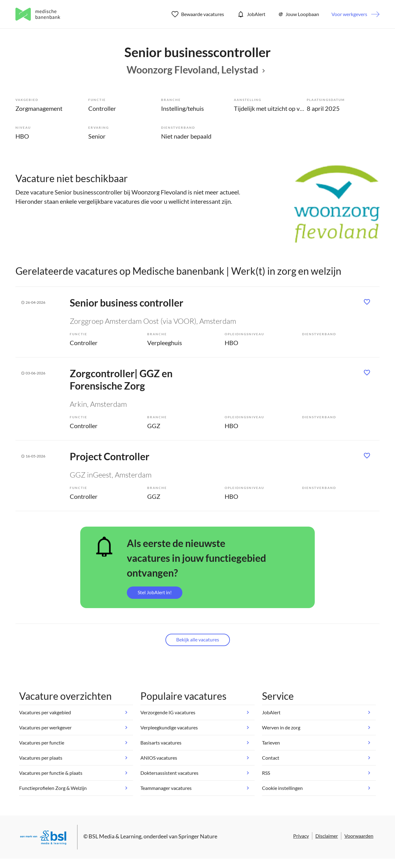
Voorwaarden (359, 836)
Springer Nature (198, 836)
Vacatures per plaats (41, 758)
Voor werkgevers (349, 14)
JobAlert (251, 14)
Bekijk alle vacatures (198, 639)
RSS (266, 773)
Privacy (301, 836)
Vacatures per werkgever (45, 727)
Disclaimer (327, 836)
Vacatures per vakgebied (45, 712)
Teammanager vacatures (166, 788)
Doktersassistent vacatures (169, 773)
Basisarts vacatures (161, 743)
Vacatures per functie (42, 743)
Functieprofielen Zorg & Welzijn (53, 788)
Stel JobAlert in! (155, 592)
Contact (271, 758)
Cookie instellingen (282, 788)
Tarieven (271, 743)
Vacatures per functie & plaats (51, 773)
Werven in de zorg (281, 727)
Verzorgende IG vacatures (168, 712)
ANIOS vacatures (159, 758)
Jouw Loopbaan (298, 14)
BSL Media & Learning (115, 836)
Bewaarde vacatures (198, 14)
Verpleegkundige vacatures (169, 727)
